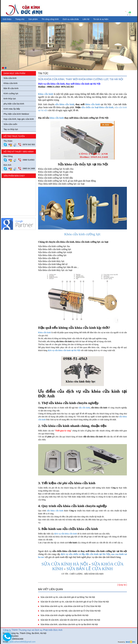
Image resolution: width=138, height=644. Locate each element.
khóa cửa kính (93, 104)
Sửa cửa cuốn (10, 124)
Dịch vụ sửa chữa (71, 19)
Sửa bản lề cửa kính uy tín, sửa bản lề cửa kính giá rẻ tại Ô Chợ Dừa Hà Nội (75, 602)
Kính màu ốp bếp (12, 109)
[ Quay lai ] (122, 585)
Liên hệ (86, 19)
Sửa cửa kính (10, 78)
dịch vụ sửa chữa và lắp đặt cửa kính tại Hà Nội (85, 554)
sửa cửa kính (84, 408)
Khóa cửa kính (11, 83)
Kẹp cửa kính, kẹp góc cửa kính (19, 119)
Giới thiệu (7, 19)
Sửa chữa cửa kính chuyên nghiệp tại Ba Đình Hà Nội (64, 615)
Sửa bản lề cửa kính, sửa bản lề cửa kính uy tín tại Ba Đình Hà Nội (70, 620)
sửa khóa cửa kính (65, 104)
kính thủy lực (10, 99)
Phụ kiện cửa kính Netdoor (16, 114)
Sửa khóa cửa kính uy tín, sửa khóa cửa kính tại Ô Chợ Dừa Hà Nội (71, 606)
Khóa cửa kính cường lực (83, 234)
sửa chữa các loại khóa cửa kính (97, 107)
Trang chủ (20, 19)
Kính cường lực (11, 93)
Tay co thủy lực (11, 129)
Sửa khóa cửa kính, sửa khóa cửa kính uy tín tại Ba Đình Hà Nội (69, 624)
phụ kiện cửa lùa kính (14, 104)
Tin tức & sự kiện (101, 19)
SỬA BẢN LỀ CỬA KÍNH (90, 569)
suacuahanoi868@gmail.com (23, 642)
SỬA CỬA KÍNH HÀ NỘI (65, 564)
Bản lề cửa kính (11, 88)
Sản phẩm (33, 19)
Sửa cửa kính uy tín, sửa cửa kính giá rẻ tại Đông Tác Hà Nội (68, 597)
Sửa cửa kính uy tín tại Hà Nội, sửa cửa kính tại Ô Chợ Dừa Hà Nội (70, 611)
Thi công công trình (50, 19)
